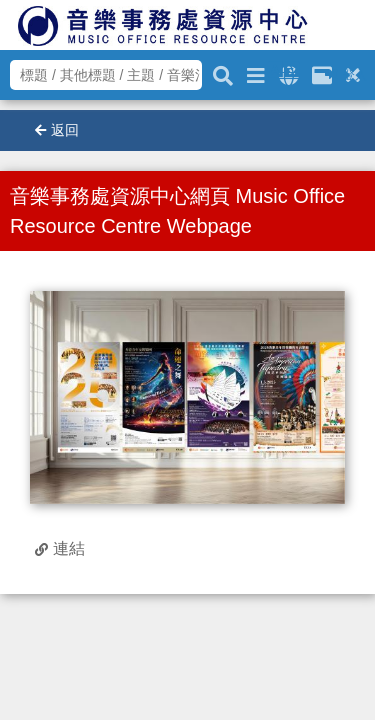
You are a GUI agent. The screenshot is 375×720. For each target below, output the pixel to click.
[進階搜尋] (256, 72)
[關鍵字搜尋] (223, 73)
